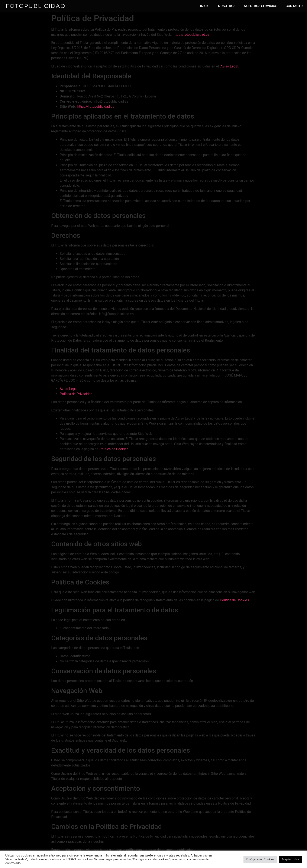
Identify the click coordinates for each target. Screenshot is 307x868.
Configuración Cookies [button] (260, 859)
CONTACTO (294, 6)
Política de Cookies (114, 449)
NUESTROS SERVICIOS (261, 6)
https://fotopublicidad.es (191, 35)
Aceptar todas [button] (290, 859)
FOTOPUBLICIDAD (36, 6)
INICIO (205, 6)
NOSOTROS (227, 6)
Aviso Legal (229, 66)
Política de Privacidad (76, 394)
